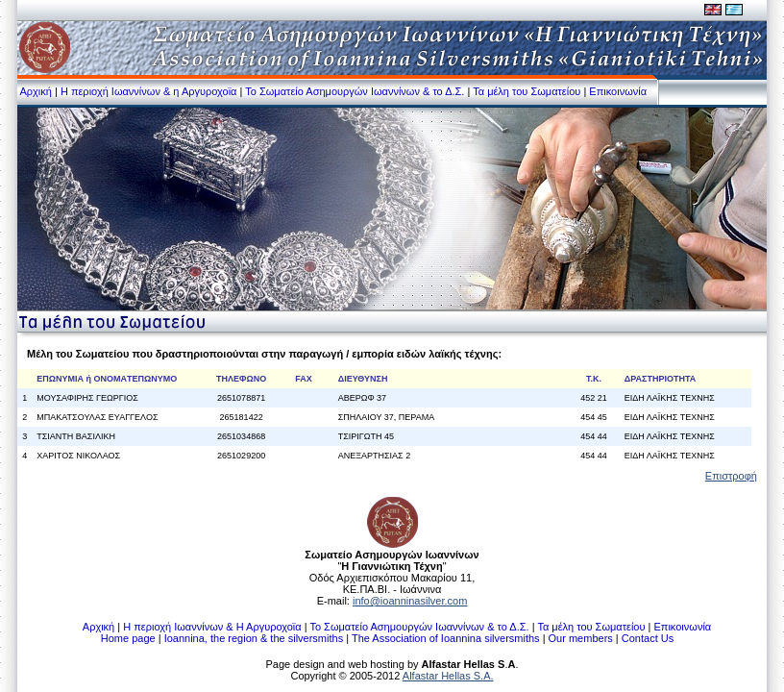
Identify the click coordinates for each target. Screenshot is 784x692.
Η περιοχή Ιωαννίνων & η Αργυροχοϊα (149, 91)
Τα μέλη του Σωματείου (527, 91)
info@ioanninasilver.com (410, 601)
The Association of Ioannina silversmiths (446, 638)
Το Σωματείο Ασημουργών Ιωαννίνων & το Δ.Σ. (355, 91)
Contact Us (648, 638)
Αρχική (35, 91)
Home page (128, 638)
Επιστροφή (731, 476)
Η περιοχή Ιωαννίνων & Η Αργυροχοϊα (212, 627)
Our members (581, 638)
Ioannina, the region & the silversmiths (254, 638)
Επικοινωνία (618, 91)
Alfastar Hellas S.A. (448, 676)
